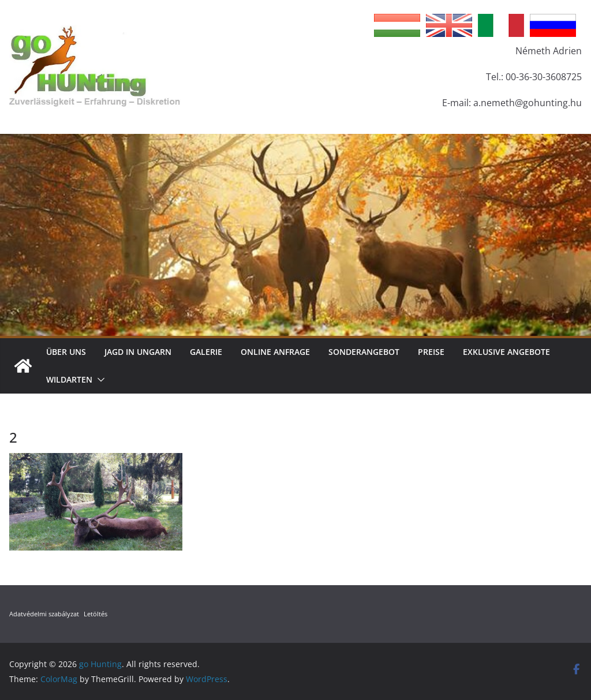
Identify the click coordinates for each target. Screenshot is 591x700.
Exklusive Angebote (506, 352)
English (449, 25)
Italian (501, 25)
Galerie (206, 352)
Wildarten (69, 379)
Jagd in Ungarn (138, 352)
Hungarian (397, 25)
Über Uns (66, 352)
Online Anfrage (275, 352)
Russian (553, 25)
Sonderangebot (364, 352)
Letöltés (96, 614)
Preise (431, 352)
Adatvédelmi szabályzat (44, 614)
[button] (99, 380)
